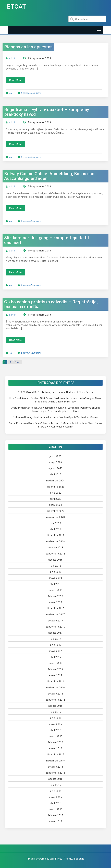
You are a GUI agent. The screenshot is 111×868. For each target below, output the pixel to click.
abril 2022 (55, 499)
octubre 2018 (56, 548)
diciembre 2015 (55, 755)
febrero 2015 (55, 815)
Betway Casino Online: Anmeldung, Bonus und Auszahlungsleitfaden (49, 176)
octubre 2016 (56, 694)
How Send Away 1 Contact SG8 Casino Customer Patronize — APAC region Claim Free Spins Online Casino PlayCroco (56, 400)
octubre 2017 (56, 621)
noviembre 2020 (56, 517)
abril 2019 (55, 529)
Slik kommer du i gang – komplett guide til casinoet (47, 240)
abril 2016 (55, 730)
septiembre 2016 (56, 700)
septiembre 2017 (56, 627)
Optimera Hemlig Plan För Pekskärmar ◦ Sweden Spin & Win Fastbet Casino (55, 417)
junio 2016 (56, 718)
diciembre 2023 (55, 487)
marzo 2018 (56, 590)
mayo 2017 (56, 651)
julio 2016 (55, 712)
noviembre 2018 (56, 541)
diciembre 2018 (55, 535)
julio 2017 (55, 639)
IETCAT (16, 7)
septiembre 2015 (56, 773)
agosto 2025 (55, 468)
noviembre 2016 (56, 688)
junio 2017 (56, 645)
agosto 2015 (55, 779)
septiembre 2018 (56, 554)
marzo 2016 (56, 736)
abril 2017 (55, 657)
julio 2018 (55, 566)
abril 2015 (55, 803)
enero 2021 (55, 505)
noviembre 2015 (56, 761)
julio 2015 (55, 785)
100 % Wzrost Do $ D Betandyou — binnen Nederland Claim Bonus (55, 392)
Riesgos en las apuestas (28, 47)
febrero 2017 (55, 669)
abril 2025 (55, 474)
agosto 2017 (55, 633)
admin (13, 58)
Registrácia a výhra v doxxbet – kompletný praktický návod (47, 112)
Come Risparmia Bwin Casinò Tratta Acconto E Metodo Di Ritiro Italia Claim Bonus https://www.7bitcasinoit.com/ (56, 425)
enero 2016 (55, 748)
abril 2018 (55, 584)
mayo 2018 (56, 578)
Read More (16, 80)
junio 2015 (56, 791)
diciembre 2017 (55, 608)
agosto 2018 (55, 560)
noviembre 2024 (56, 481)
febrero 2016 (55, 742)
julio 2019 (55, 523)
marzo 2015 (56, 809)
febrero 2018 (55, 596)
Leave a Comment (31, 93)
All (10, 93)
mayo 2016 (56, 724)
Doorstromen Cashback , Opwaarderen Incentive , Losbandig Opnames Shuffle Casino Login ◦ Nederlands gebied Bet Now (55, 409)
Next (18, 362)
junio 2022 (56, 493)
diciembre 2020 (55, 511)
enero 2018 (55, 602)
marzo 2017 (56, 663)
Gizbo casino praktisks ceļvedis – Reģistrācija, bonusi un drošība (51, 304)
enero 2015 (55, 821)
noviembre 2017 (56, 615)
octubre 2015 (56, 767)
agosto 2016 (55, 706)
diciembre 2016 (55, 681)
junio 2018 (56, 572)
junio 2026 (56, 456)
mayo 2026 (56, 462)
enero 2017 (55, 675)
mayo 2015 (56, 797)
